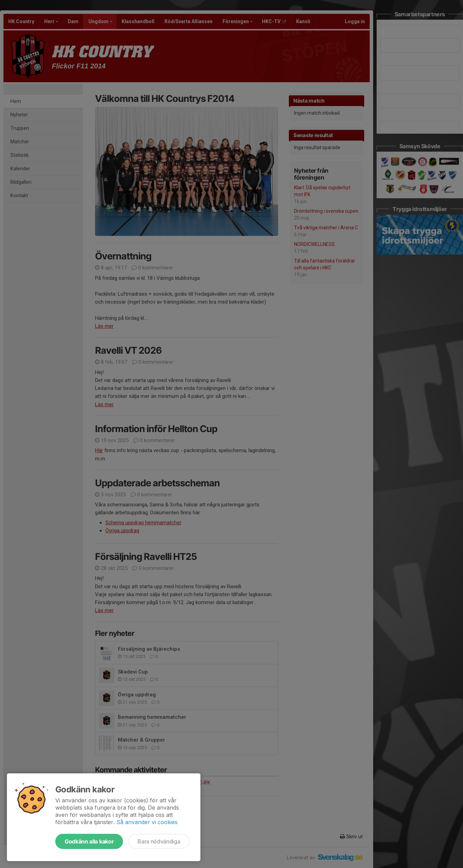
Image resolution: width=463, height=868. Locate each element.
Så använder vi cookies (147, 822)
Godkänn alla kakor (89, 841)
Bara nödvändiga (159, 841)
